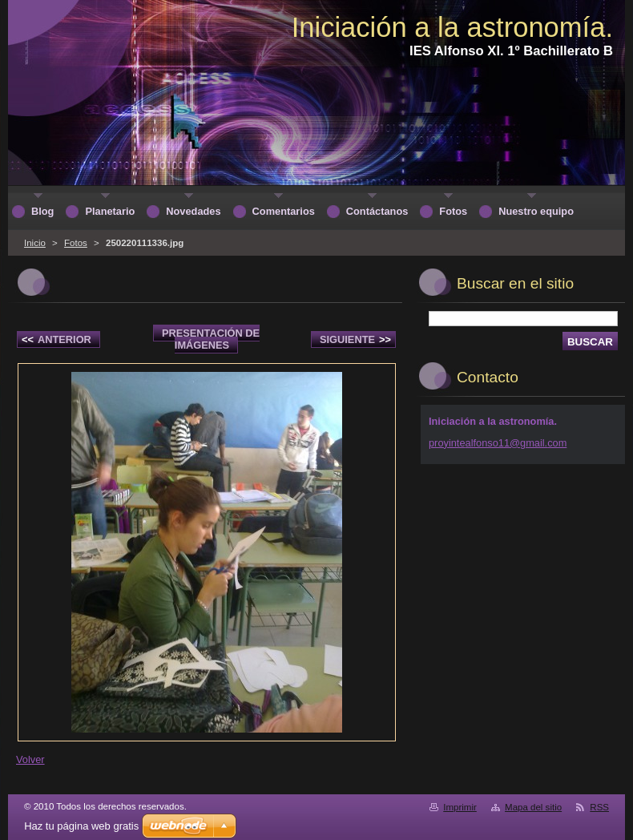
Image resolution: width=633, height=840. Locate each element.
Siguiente (355, 339)
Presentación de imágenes (211, 339)
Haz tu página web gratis (81, 826)
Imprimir (460, 807)
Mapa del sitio (533, 807)
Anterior (56, 339)
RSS (599, 807)
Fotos (76, 243)
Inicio (35, 243)
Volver (30, 759)
